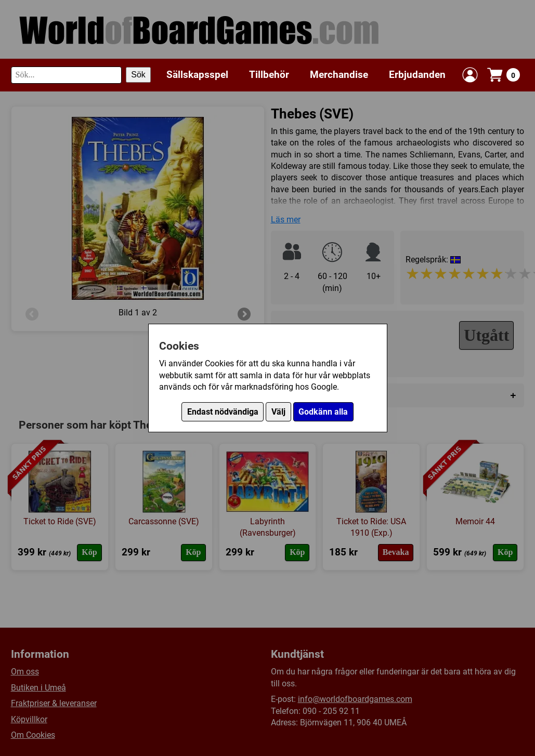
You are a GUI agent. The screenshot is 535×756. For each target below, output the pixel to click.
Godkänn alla (323, 412)
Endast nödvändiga (223, 412)
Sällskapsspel (197, 75)
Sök (138, 75)
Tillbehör (269, 75)
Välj (278, 412)
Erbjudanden (417, 75)
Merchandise (339, 75)
